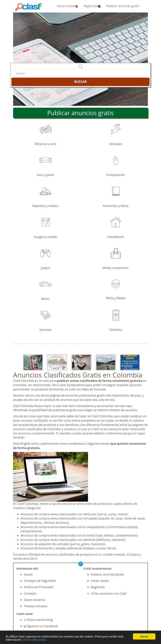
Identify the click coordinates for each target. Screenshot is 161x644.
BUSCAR (80, 82)
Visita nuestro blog (38, 620)
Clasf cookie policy (35, 640)
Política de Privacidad (39, 587)
